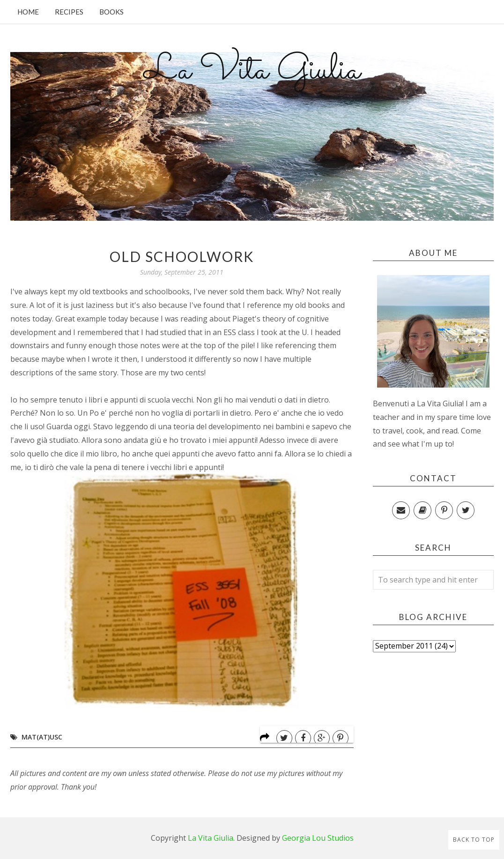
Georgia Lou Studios (318, 838)
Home (28, 12)
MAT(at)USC (42, 737)
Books (111, 12)
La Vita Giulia (252, 71)
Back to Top (474, 840)
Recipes (69, 12)
